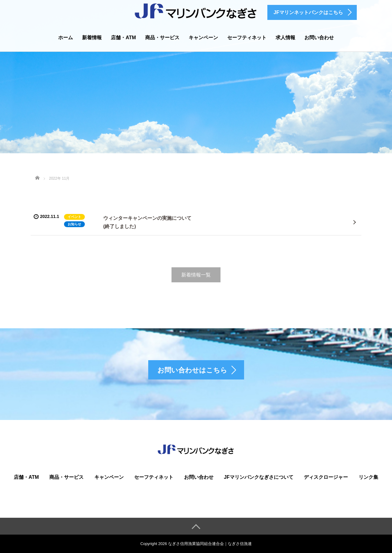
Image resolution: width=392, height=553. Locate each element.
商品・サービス (162, 38)
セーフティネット (247, 38)
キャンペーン (203, 38)
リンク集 (368, 477)
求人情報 (285, 38)
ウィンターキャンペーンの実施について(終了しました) (147, 222)
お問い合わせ (319, 38)
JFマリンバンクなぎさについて (259, 477)
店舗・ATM (123, 38)
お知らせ (74, 224)
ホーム (66, 38)
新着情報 (92, 38)
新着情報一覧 (196, 275)
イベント (74, 217)
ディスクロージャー (326, 477)
